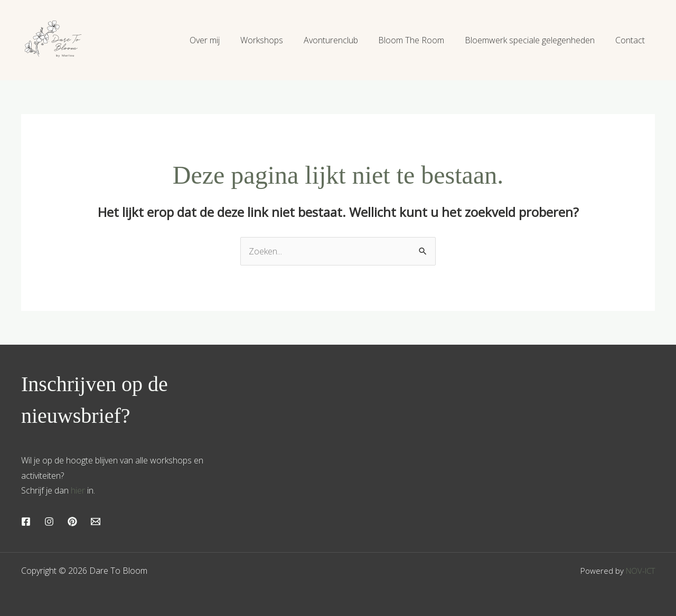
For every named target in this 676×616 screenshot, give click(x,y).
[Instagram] (49, 522)
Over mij (224, 40)
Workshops (278, 40)
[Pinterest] (72, 522)
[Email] (96, 522)
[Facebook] (26, 522)
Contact (632, 40)
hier (78, 490)
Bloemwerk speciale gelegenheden (535, 40)
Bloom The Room (420, 40)
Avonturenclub (343, 40)
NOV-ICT (640, 571)
